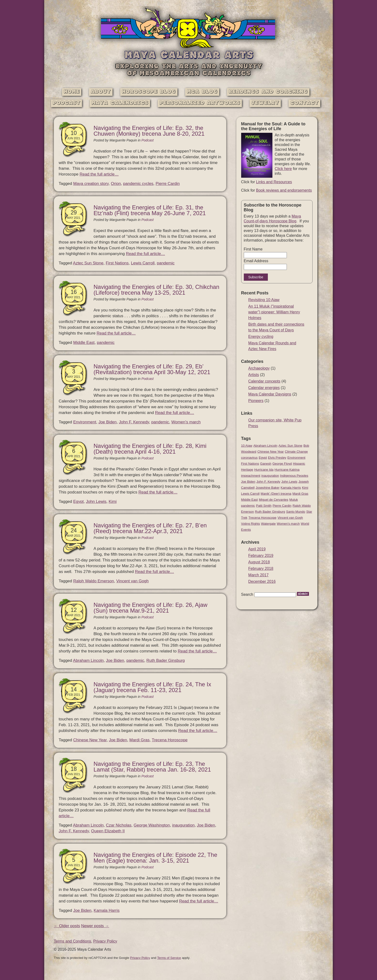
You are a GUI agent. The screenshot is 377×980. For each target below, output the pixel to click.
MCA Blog (202, 92)
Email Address (256, 261)
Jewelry (265, 103)
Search (247, 594)
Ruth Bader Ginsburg (166, 660)
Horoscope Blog (149, 92)
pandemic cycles (138, 184)
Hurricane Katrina (287, 470)
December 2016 (262, 581)
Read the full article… (99, 174)
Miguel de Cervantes (274, 500)
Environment (85, 422)
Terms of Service (169, 958)
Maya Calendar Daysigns (270, 394)
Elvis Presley (277, 458)
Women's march (186, 422)
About (101, 92)
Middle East (84, 343)
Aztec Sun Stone (88, 263)
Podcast (66, 103)
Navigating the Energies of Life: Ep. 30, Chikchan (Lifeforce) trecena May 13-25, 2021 (156, 290)
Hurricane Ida (264, 470)
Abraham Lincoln (88, 660)
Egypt (79, 502)
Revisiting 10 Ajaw (264, 300)
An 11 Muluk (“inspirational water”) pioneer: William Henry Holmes (274, 312)
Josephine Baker (267, 488)
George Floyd (282, 464)
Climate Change (296, 452)
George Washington (152, 825)
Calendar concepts (264, 381)
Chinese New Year (90, 740)
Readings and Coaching (268, 92)
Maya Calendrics (120, 103)
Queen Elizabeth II (108, 831)
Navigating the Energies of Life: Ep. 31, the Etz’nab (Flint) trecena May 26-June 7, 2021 (150, 210)
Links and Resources (274, 182)
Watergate (268, 524)
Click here (283, 169)
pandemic (166, 263)
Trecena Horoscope (170, 740)
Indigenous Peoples (294, 476)
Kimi (113, 502)
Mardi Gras (139, 740)
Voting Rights (251, 524)
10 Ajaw (247, 446)
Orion (116, 184)
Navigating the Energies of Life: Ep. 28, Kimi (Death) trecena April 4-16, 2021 (150, 449)
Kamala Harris (107, 910)
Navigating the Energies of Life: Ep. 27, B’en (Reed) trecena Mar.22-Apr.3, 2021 (150, 528)
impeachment (251, 476)
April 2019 (257, 549)
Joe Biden (107, 422)
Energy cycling (261, 337)
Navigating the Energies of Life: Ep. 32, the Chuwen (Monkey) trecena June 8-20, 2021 (149, 131)
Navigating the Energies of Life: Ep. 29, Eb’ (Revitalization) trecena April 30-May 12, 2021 (152, 369)
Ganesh (266, 464)
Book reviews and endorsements (284, 190)
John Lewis (96, 502)
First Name (253, 249)
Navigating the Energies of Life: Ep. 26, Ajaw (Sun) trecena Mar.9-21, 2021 (151, 608)
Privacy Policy (105, 941)
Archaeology (259, 368)
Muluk (294, 500)
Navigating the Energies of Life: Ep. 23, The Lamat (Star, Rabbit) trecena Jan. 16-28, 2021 (152, 767)
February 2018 (261, 569)
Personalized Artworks (200, 103)
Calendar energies (264, 388)
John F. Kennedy (134, 422)
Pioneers (256, 401)
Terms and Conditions (72, 941)
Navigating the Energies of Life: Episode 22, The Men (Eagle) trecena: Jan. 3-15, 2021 (155, 858)
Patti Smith (264, 506)
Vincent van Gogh (132, 581)
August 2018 (259, 562)
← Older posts (67, 926)
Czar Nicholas (119, 825)
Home (72, 92)
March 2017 (259, 575)
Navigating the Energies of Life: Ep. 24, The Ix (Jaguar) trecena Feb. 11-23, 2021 (152, 687)
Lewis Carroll (143, 263)
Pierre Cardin (168, 184)
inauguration (183, 825)
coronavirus (249, 458)
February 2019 (261, 556)
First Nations (117, 263)
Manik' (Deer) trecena (276, 494)
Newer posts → (95, 926)
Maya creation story (91, 184)
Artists (254, 375)
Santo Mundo (296, 512)
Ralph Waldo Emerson (94, 581)
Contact (304, 103)
